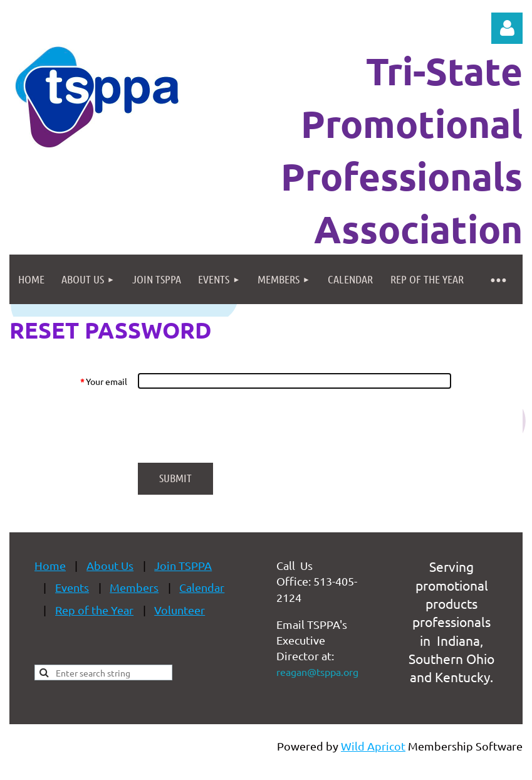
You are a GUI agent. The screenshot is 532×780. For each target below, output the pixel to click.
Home (50, 565)
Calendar (202, 587)
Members (134, 587)
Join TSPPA (183, 565)
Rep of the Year (94, 610)
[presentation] (233, 426)
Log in (507, 28)
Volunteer (180, 610)
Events (72, 587)
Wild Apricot (373, 746)
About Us (110, 565)
